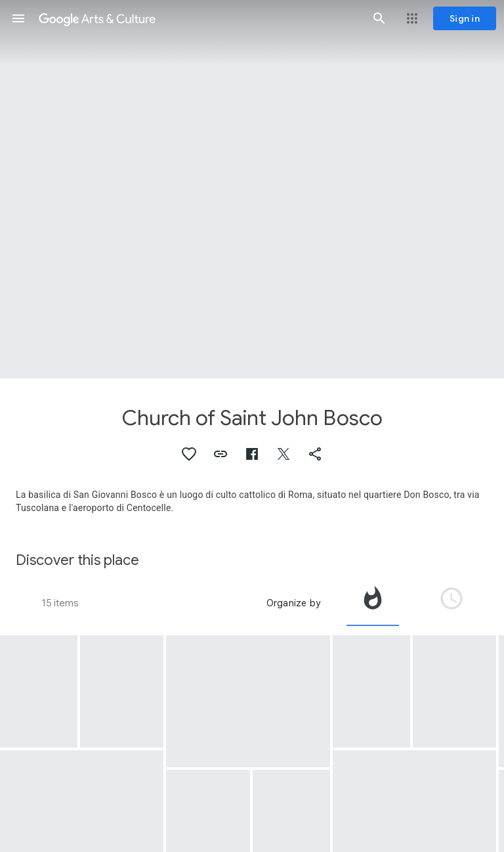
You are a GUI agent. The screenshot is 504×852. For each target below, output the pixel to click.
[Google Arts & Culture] (199, 18)
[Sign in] (465, 18)
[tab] (373, 603)
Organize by (293, 603)
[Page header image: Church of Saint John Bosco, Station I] (252, 189)
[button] (18, 18)
